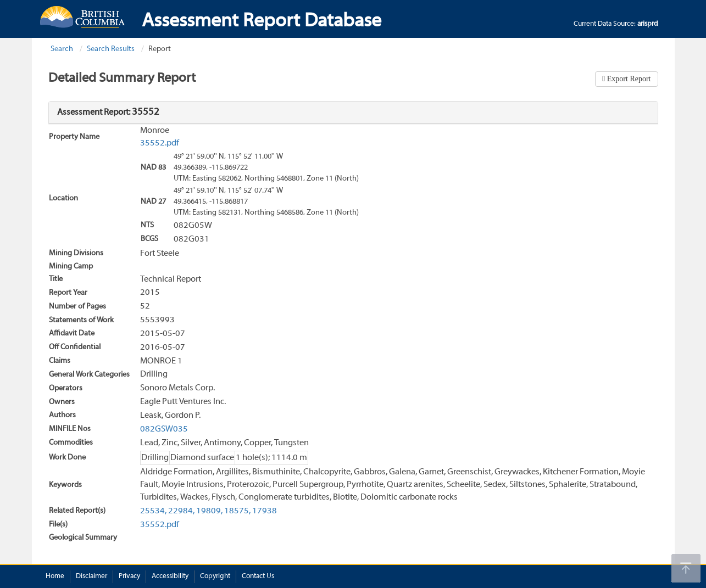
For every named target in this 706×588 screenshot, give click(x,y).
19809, (209, 511)
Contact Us (258, 576)
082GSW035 (164, 429)
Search (62, 49)
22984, (181, 511)
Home (55, 576)
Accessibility (170, 576)
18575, (237, 511)
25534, (153, 511)
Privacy (129, 576)
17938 (265, 511)
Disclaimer (91, 576)
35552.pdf (160, 143)
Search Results (111, 49)
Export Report (628, 79)
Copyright (215, 576)
